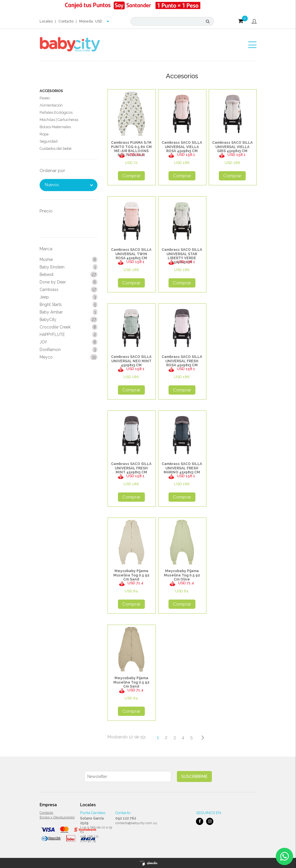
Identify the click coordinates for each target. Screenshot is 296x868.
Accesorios (51, 91)
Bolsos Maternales (55, 127)
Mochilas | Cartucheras (59, 120)
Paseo (45, 98)
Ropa (44, 134)
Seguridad (49, 141)
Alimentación (51, 105)
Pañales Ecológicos (56, 112)
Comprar (131, 176)
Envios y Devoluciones (57, 817)
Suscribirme (194, 776)
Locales (46, 21)
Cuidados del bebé (55, 149)
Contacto (66, 21)
